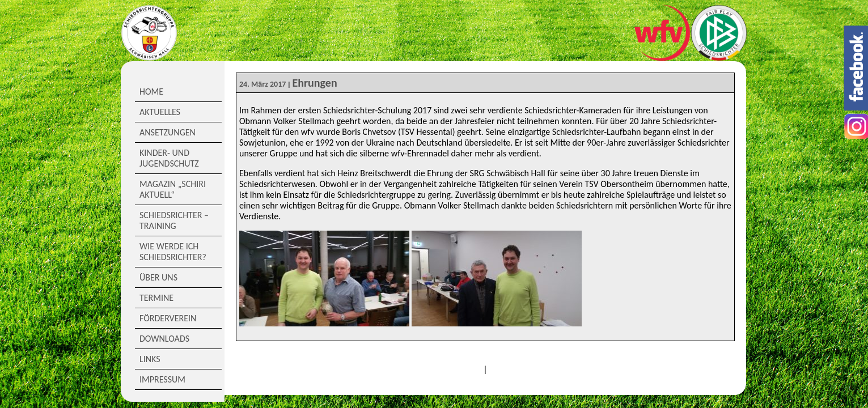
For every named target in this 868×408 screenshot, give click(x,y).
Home (151, 92)
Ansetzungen (168, 132)
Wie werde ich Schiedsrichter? (173, 252)
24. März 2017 (262, 84)
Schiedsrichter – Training (174, 220)
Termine (156, 298)
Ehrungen (314, 83)
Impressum (162, 379)
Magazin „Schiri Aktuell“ (173, 189)
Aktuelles (160, 112)
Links (150, 359)
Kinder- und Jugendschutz (169, 158)
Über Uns (158, 277)
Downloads (164, 339)
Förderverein (168, 318)
